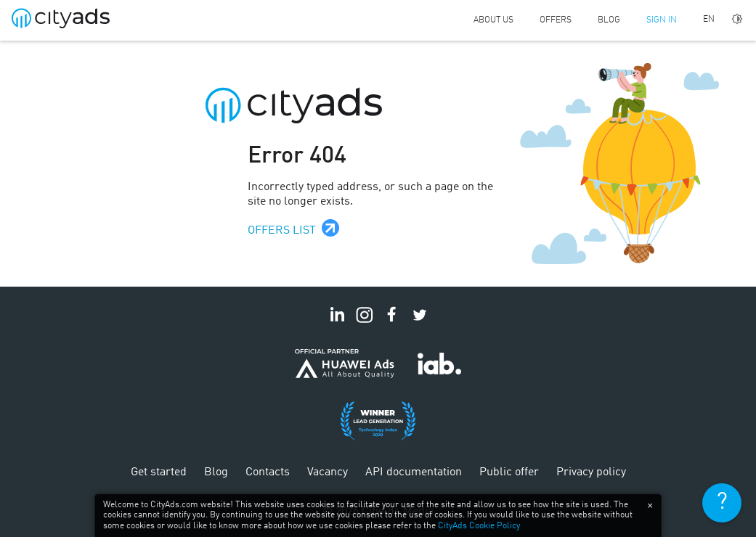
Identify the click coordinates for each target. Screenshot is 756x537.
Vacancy (328, 472)
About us (493, 20)
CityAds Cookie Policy (479, 526)
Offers (556, 20)
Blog (609, 20)
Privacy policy (591, 472)
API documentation (414, 472)
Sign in (662, 20)
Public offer (509, 472)
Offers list (282, 231)
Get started (159, 472)
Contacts (268, 472)
